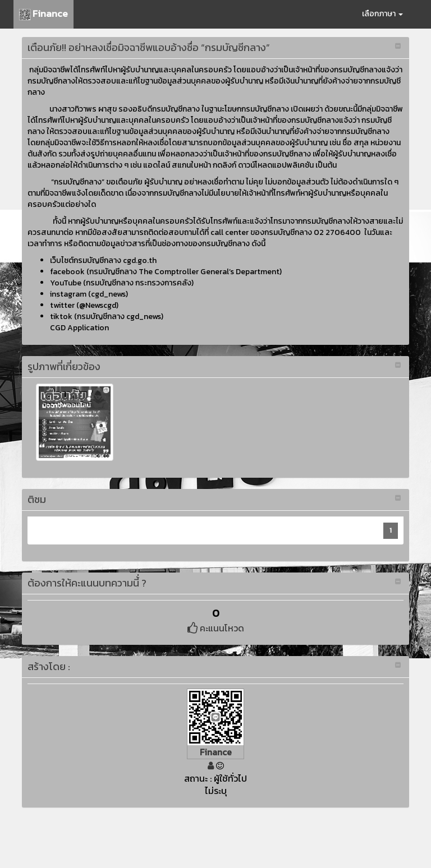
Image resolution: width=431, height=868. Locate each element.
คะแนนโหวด (216, 628)
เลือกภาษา (382, 14)
